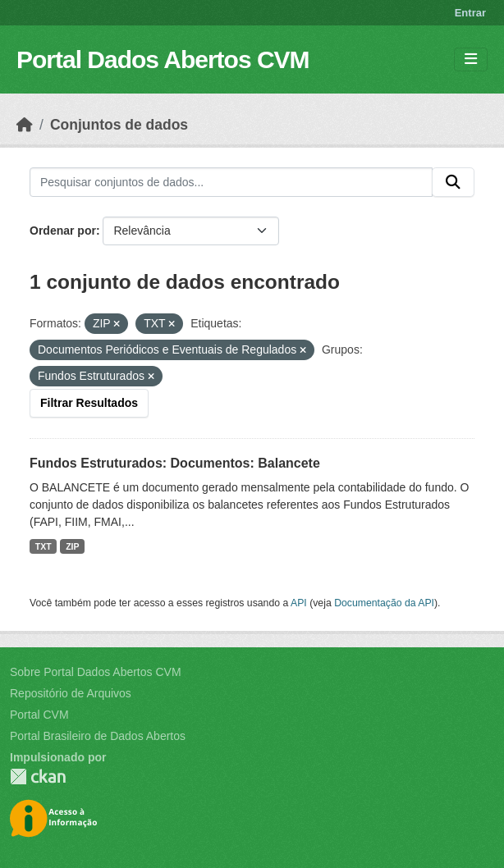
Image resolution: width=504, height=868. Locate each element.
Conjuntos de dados (119, 125)
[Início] (25, 125)
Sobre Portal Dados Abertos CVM (96, 672)
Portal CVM (39, 715)
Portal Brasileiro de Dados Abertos (98, 736)
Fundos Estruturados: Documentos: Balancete (175, 463)
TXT (44, 546)
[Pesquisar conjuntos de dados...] (231, 182)
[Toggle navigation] (471, 59)
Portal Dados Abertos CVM (163, 59)
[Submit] (453, 182)
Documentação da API (384, 603)
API (299, 603)
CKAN (38, 777)
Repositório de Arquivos (71, 693)
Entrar (470, 13)
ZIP (72, 546)
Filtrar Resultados (89, 403)
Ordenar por (63, 231)
